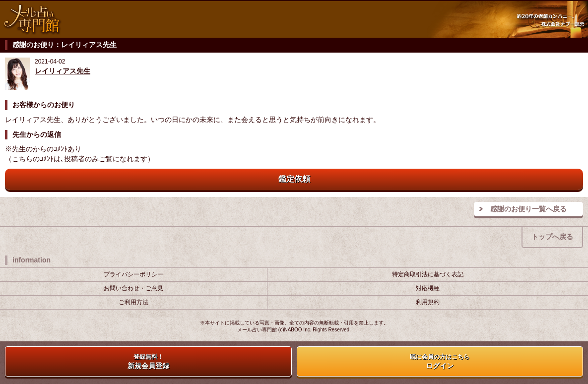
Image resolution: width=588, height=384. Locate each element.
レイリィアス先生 (63, 71)
